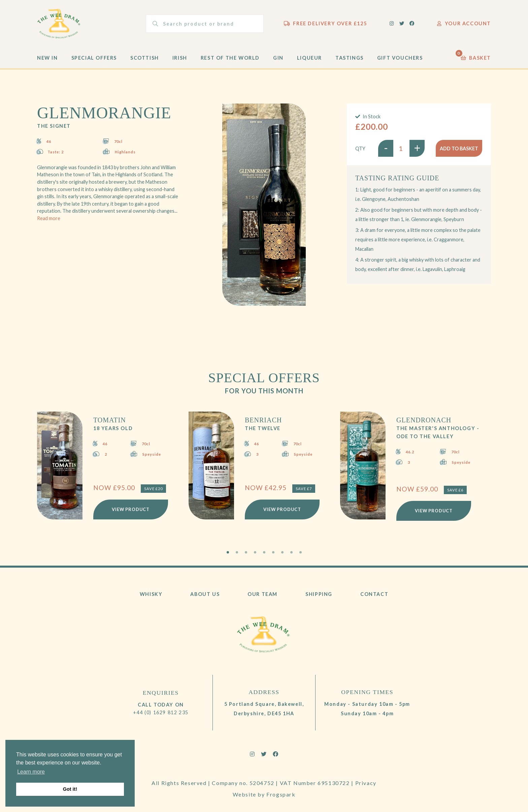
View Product (131, 509)
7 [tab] (282, 552)
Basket (476, 56)
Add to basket (459, 148)
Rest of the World (230, 58)
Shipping (319, 594)
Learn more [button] (31, 772)
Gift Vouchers (400, 58)
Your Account (464, 23)
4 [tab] (255, 552)
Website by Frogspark (264, 794)
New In (47, 58)
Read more (49, 218)
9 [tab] (301, 552)
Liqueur (309, 58)
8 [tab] (291, 552)
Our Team (262, 594)
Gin (278, 58)
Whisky (151, 594)
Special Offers (94, 58)
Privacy (366, 783)
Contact (374, 594)
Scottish (145, 58)
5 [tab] (264, 552)
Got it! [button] (70, 789)
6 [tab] (273, 552)
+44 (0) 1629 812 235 (161, 712)
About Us (205, 594)
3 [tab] (246, 552)
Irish (180, 58)
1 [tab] (228, 552)
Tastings (350, 58)
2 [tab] (237, 552)
